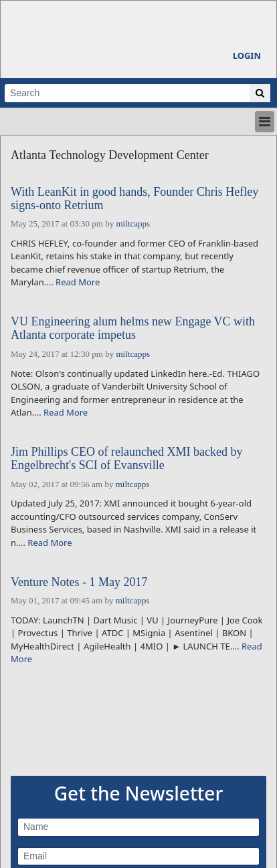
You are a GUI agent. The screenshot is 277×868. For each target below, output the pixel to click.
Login (247, 55)
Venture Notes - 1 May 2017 (79, 582)
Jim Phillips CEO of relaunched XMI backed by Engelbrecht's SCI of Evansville (126, 459)
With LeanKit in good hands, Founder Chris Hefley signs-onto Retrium (134, 199)
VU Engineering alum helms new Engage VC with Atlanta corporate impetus (133, 328)
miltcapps (133, 224)
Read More (78, 282)
